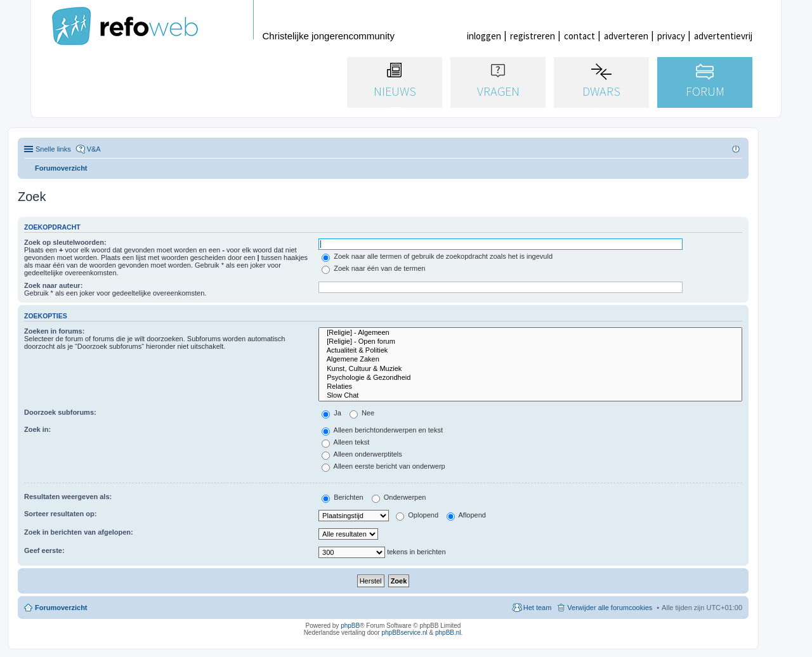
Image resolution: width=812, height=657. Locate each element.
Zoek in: (37, 429)
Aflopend (466, 515)
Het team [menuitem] (538, 608)
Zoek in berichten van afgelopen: (79, 532)
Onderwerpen (399, 497)
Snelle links (53, 149)
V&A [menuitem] (94, 149)
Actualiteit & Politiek (530, 351)
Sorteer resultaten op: (60, 514)
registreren (533, 36)
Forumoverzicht (61, 608)
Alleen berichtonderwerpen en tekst (382, 430)
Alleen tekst (345, 442)
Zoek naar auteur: (53, 285)
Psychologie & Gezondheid (530, 378)
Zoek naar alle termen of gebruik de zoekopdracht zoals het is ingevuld (437, 256)
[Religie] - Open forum (530, 342)
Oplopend (417, 515)
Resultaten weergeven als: (68, 497)
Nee (362, 413)
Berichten (343, 497)
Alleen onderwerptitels (362, 454)
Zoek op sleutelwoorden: (65, 242)
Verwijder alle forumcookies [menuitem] (610, 608)
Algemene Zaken (530, 360)
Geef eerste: (44, 550)
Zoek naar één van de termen (373, 268)
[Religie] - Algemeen (530, 333)
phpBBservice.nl (404, 633)
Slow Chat (530, 396)
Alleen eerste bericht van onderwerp (383, 466)
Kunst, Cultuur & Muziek (530, 369)
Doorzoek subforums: (60, 412)
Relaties (530, 387)
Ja (331, 413)
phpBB (350, 626)
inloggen (484, 36)
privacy (671, 36)
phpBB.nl (448, 633)
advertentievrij (723, 36)
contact (580, 36)
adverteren (626, 36)
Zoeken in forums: (54, 331)
